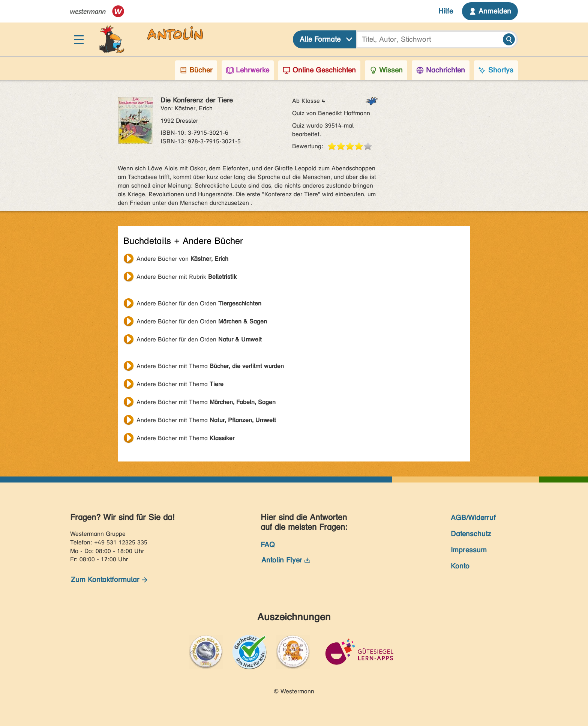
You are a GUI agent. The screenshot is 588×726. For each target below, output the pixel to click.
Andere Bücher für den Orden (199, 303)
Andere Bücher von (182, 259)
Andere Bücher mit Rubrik (187, 277)
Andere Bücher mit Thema (210, 366)
